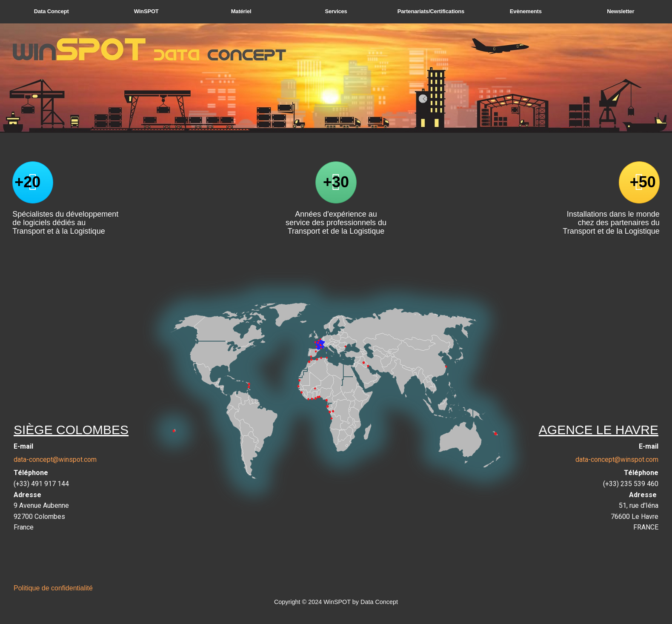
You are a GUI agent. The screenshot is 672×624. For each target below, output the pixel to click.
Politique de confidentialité (53, 588)
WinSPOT (146, 11)
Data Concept (51, 11)
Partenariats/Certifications (431, 11)
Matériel (241, 11)
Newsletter (621, 11)
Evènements (526, 11)
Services (336, 11)
